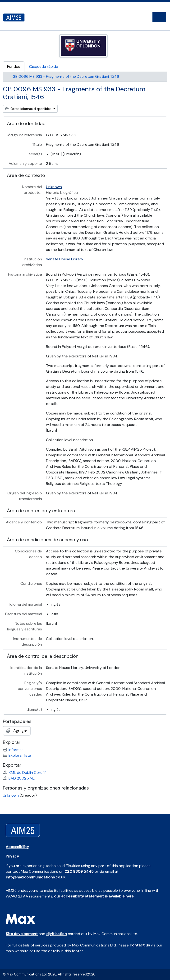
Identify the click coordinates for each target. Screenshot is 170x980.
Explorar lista (17, 755)
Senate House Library (65, 259)
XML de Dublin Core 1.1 (25, 773)
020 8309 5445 (79, 871)
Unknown (54, 187)
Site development (22, 934)
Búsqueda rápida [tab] (43, 66)
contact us (140, 945)
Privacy (12, 856)
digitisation (57, 934)
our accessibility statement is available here (94, 896)
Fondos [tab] (14, 66)
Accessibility (17, 847)
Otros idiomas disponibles (29, 109)
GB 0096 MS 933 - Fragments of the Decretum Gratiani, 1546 (66, 76)
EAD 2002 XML (19, 778)
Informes (13, 750)
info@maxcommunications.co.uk (35, 877)
